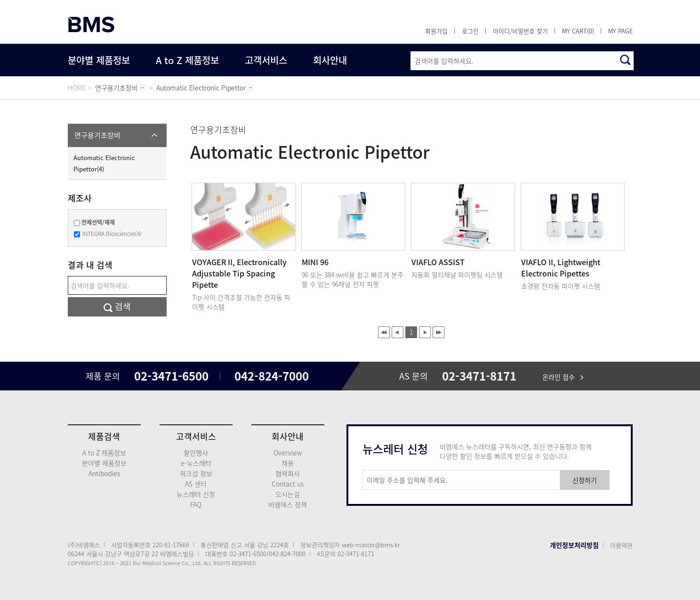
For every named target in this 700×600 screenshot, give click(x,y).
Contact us (288, 484)
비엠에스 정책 (288, 504)
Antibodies (104, 473)
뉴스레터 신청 (196, 494)
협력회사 (288, 473)
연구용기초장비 (97, 135)
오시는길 (288, 494)
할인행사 (196, 453)
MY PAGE (620, 31)
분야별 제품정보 (99, 60)
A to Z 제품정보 (187, 60)
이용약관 (621, 545)
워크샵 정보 (196, 473)
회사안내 (330, 60)
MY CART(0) (578, 31)
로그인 (470, 31)
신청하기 (585, 480)
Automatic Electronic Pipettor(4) (104, 163)
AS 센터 (196, 484)
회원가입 (436, 31)
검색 (117, 306)
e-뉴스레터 (196, 463)
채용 (288, 463)
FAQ (196, 504)
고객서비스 (266, 60)
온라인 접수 (563, 377)
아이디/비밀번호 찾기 (520, 31)
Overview (288, 453)
